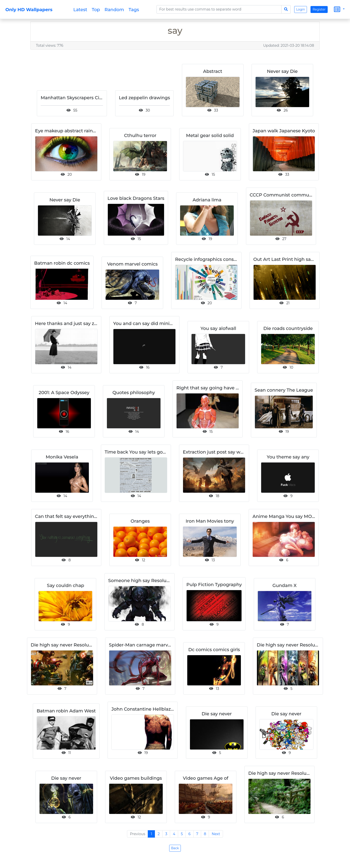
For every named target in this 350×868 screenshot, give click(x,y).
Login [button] (301, 9)
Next (216, 839)
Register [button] (319, 9)
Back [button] (175, 853)
